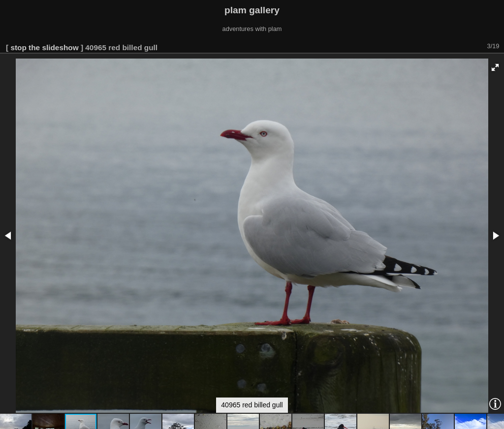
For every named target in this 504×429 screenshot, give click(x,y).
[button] (495, 67)
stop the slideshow (44, 47)
